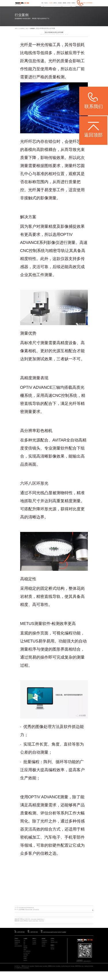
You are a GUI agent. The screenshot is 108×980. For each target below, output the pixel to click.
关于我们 (67, 7)
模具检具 (25, 952)
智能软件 (16, 950)
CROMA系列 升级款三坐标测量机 (55, 975)
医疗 (24, 950)
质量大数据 (26, 962)
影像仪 (53, 247)
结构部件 (36, 33)
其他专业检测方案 (18, 952)
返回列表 (88, 915)
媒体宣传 (34, 950)
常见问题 (43, 950)
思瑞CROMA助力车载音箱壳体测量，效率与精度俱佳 (32, 915)
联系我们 (73, 7)
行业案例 (43, 7)
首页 (33, 7)
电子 (29, 33)
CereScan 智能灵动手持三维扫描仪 (70, 975)
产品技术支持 (44, 946)
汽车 (24, 946)
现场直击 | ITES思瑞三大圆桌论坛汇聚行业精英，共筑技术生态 (36, 926)
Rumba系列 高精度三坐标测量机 (42, 975)
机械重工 (25, 966)
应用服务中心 (44, 948)
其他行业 (25, 968)
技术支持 (55, 7)
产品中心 (38, 7)
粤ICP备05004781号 (88, 967)
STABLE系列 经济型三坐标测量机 (28, 975)
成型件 (25, 956)
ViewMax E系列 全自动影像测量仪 (26, 977)
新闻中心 (50, 7)
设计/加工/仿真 (26, 960)
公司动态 (34, 946)
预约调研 (52, 955)
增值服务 (61, 7)
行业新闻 (34, 948)
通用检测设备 (17, 946)
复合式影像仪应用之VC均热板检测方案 (29, 913)
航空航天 (25, 964)
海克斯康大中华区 (54, 948)
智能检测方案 (17, 948)
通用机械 (25, 954)
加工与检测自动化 (27, 958)
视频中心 (43, 952)
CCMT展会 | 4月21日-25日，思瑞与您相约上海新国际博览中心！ (36, 924)
